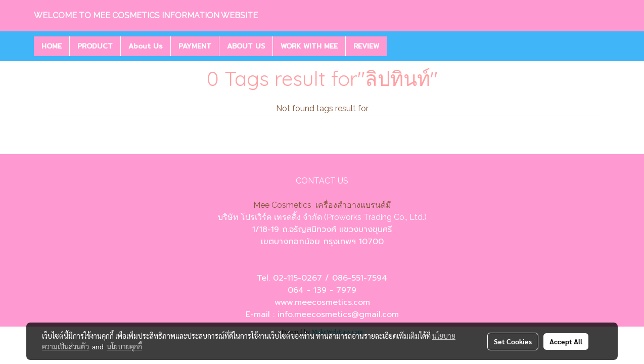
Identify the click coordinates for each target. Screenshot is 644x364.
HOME (52, 46)
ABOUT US (246, 46)
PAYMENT (195, 46)
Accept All (566, 341)
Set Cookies (513, 341)
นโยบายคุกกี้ (124, 346)
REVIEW (366, 46)
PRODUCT (95, 46)
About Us (146, 46)
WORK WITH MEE (309, 46)
